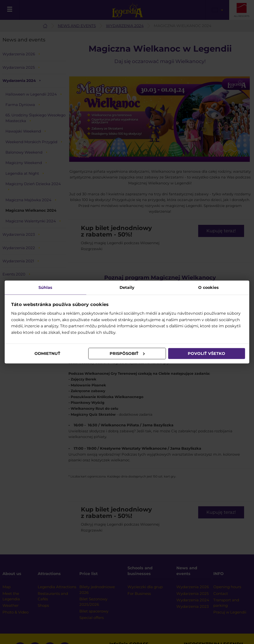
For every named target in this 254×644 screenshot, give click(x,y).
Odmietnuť (48, 354)
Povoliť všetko (206, 354)
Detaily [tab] (127, 287)
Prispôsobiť (127, 354)
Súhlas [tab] (46, 287)
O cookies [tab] (208, 287)
